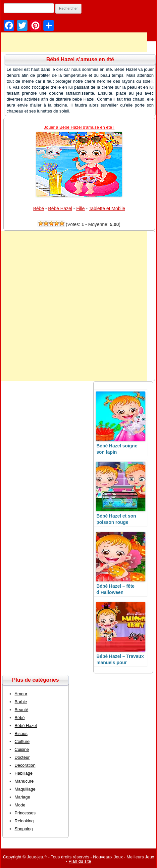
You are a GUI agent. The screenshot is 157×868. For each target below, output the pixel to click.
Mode (20, 805)
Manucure (24, 781)
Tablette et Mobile (107, 208)
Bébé (39, 208)
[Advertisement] (74, 306)
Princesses (25, 813)
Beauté (21, 710)
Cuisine (22, 749)
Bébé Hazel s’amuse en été (80, 59)
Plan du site (80, 861)
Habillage (24, 773)
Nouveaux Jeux (108, 857)
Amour (21, 694)
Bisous (21, 733)
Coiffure (22, 741)
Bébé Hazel (60, 208)
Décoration (25, 765)
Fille (80, 208)
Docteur (22, 757)
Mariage (22, 797)
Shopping (24, 829)
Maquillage (25, 789)
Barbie (21, 702)
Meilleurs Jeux (140, 857)
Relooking (24, 821)
